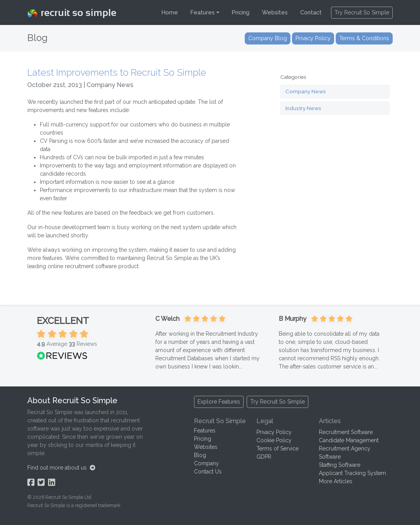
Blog (200, 455)
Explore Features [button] (219, 402)
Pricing (241, 12)
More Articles (336, 481)
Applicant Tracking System (352, 473)
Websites (275, 12)
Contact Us (208, 472)
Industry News (303, 108)
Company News (306, 91)
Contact (311, 12)
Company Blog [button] (268, 38)
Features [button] (203, 12)
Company (206, 463)
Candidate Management (349, 440)
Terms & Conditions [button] (364, 38)
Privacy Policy (274, 432)
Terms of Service (278, 448)
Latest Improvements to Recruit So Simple (117, 73)
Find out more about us (61, 468)
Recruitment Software (346, 432)
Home (170, 12)
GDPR (264, 457)
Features (205, 431)
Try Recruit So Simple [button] (362, 12)
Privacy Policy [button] (313, 38)
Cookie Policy (274, 440)
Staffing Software (340, 465)
